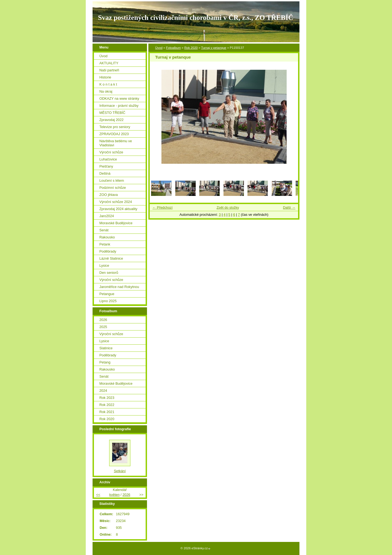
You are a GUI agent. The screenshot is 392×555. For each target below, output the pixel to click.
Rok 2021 (107, 412)
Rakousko (107, 237)
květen (115, 495)
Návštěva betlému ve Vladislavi (116, 143)
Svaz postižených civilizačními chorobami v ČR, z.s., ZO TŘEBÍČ (196, 18)
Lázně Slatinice (111, 258)
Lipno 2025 (108, 301)
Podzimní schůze (113, 188)
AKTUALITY (109, 63)
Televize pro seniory (115, 127)
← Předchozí (163, 207)
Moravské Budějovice (116, 223)
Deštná (105, 173)
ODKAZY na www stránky (119, 98)
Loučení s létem (112, 181)
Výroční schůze (111, 152)
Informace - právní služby (119, 106)
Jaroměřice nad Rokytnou (119, 287)
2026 (103, 320)
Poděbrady (108, 251)
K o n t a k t (108, 84)
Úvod (159, 48)
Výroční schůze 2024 (116, 202)
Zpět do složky (228, 207)
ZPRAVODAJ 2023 (114, 134)
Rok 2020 (191, 48)
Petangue (107, 294)
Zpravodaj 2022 (111, 120)
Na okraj (106, 91)
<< (98, 495)
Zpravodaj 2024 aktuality (118, 209)
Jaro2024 (107, 216)
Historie (105, 77)
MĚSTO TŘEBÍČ (112, 113)
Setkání (120, 471)
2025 (103, 327)
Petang (105, 362)
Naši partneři (109, 70)
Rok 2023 (107, 398)
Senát (104, 230)
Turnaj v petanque (214, 48)
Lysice (104, 266)
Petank (105, 244)
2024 (103, 391)
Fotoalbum (173, 48)
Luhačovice (108, 159)
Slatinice (106, 348)
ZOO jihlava (109, 195)
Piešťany (106, 166)
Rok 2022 (107, 405)
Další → (289, 207)
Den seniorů (109, 273)
